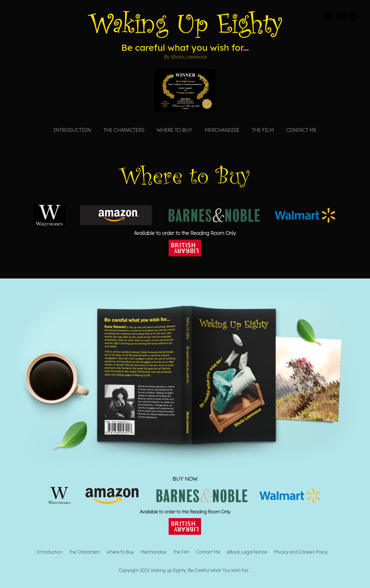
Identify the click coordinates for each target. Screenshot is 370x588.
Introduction (72, 130)
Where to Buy (174, 130)
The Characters (124, 130)
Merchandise (222, 130)
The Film (263, 130)
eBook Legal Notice (247, 552)
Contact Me (301, 130)
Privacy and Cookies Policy (301, 552)
